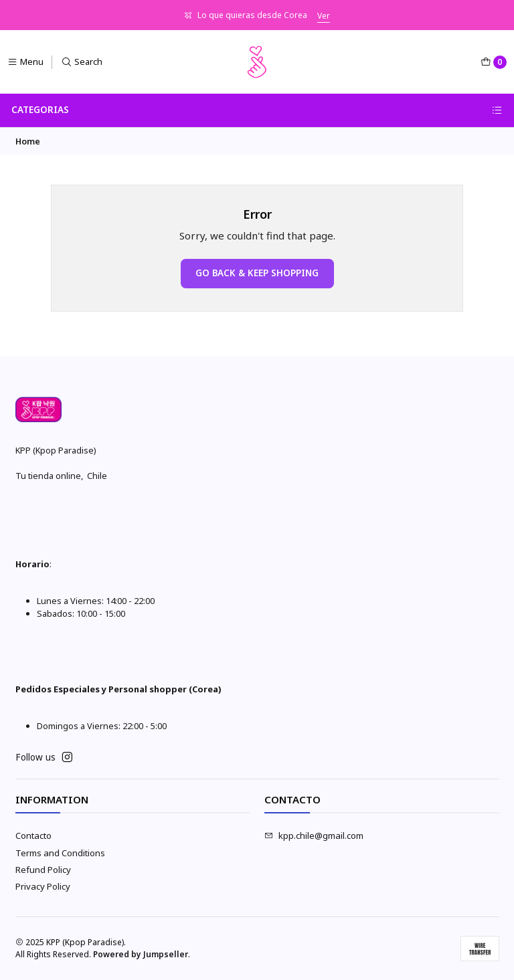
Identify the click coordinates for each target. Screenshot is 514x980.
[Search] (82, 62)
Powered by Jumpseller (141, 954)
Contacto (33, 836)
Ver (324, 16)
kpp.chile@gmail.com (314, 836)
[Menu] (25, 62)
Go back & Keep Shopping (257, 273)
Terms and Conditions (60, 853)
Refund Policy (43, 870)
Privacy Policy (43, 886)
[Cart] (494, 62)
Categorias (257, 110)
